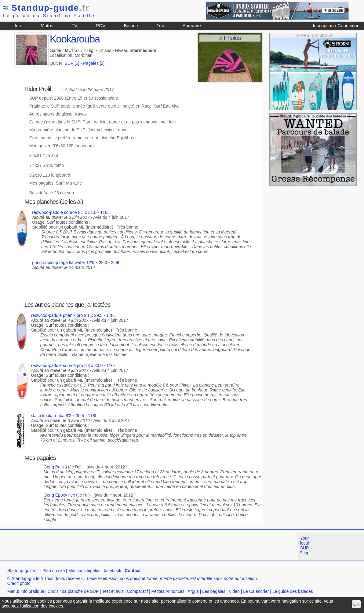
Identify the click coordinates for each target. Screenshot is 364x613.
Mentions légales (84, 571)
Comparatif (137, 591)
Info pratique (32, 591)
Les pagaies (214, 591)
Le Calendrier (256, 591)
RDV (101, 26)
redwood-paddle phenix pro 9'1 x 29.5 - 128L (73, 315)
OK (356, 604)
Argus (193, 591)
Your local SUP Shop (305, 545)
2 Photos (230, 38)
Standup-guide (46, 8)
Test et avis (113, 591)
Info (18, 26)
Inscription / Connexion (336, 26)
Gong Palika (55, 467)
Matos (47, 26)
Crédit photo (19, 583)
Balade (131, 26)
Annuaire (192, 26)
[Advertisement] (111, 546)
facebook (113, 571)
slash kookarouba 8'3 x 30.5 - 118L (64, 416)
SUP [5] (72, 63)
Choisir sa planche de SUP (73, 591)
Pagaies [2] (94, 63)
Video (234, 591)
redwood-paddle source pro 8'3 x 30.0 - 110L (74, 365)
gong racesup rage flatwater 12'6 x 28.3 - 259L (76, 262)
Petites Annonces (168, 591)
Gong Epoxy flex (59, 495)
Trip (160, 26)
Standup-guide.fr (23, 571)
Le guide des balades (293, 591)
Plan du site (54, 571)
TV (74, 26)
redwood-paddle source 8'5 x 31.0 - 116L (71, 212)
